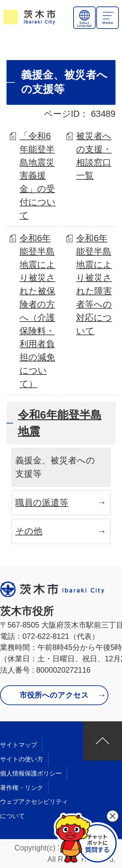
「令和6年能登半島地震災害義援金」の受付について (38, 176)
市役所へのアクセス (54, 695)
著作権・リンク (22, 788)
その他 (29, 531)
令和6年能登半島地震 (60, 423)
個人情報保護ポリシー (31, 773)
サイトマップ (19, 745)
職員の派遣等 (42, 502)
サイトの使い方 (22, 759)
